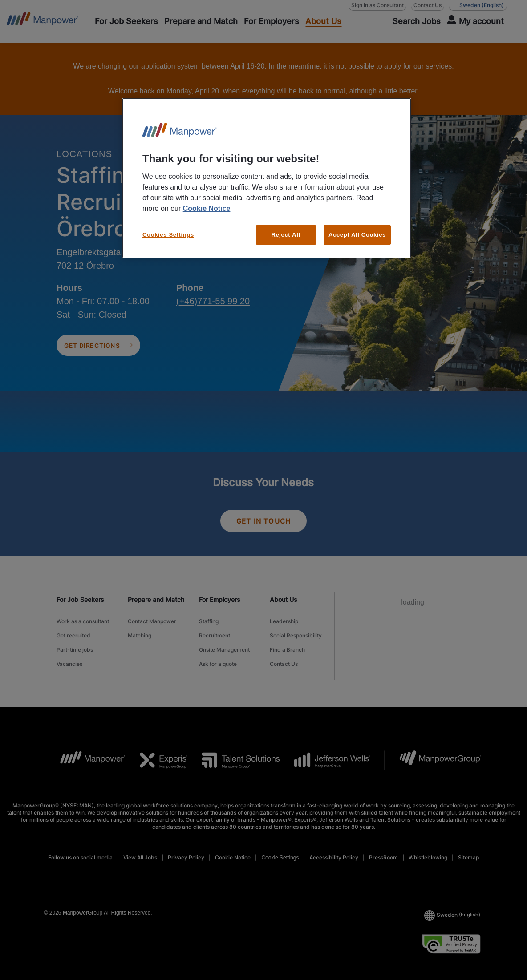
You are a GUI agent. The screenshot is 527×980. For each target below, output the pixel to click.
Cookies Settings (168, 235)
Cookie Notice (207, 208)
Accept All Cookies (357, 235)
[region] (267, 178)
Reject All (286, 235)
